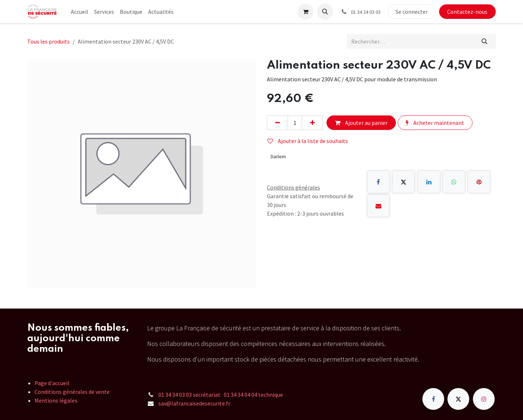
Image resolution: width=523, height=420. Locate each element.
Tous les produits (48, 41)
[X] (404, 182)
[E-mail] (378, 206)
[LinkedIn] (429, 182)
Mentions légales (56, 400)
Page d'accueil (52, 383)
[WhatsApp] (454, 182)
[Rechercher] (485, 41)
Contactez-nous (467, 12)
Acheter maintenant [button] (435, 123)
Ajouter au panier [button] (361, 123)
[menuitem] (80, 12)
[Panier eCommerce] (305, 12)
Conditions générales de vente (72, 392)
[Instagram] (484, 399)
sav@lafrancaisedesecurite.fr (194, 403)
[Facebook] (378, 182)
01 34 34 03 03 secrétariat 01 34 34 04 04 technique (221, 395)
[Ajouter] (312, 123)
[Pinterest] (479, 182)
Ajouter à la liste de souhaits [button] (308, 141)
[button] (325, 12)
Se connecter (412, 12)
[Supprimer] (277, 123)
